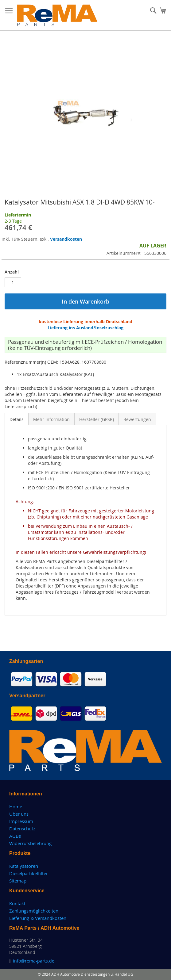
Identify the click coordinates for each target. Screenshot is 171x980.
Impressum (21, 821)
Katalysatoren (24, 866)
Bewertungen (137, 419)
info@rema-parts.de (34, 961)
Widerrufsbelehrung (30, 843)
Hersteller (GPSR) (97, 419)
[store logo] (57, 15)
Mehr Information (51, 419)
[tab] (17, 419)
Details (17, 419)
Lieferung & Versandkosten (38, 918)
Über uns (19, 814)
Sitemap (18, 881)
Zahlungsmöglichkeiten (34, 911)
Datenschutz (22, 829)
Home (16, 806)
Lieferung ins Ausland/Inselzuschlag (85, 328)
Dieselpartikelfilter (29, 873)
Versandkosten (66, 239)
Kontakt (17, 903)
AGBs (15, 836)
